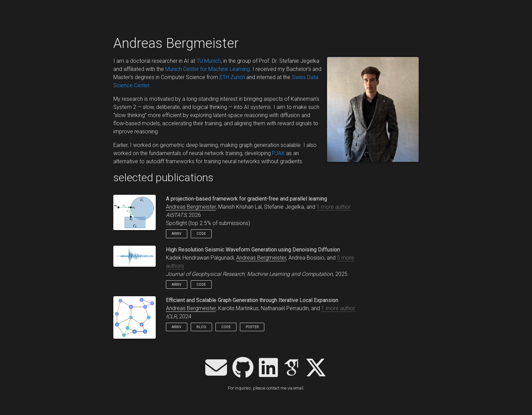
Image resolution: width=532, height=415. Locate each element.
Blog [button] (201, 327)
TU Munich (209, 61)
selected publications (163, 177)
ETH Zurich (232, 77)
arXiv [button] (177, 234)
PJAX (278, 153)
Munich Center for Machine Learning (207, 69)
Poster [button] (252, 327)
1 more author (334, 207)
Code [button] (201, 234)
